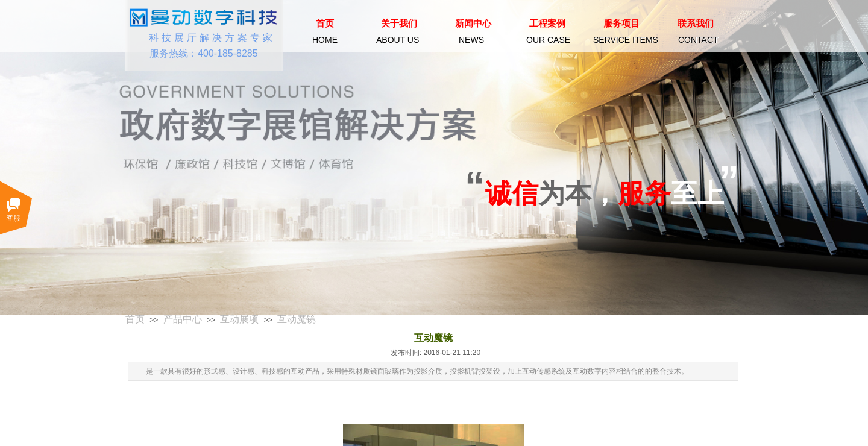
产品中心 (183, 319)
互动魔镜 (297, 319)
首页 (135, 319)
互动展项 (239, 319)
